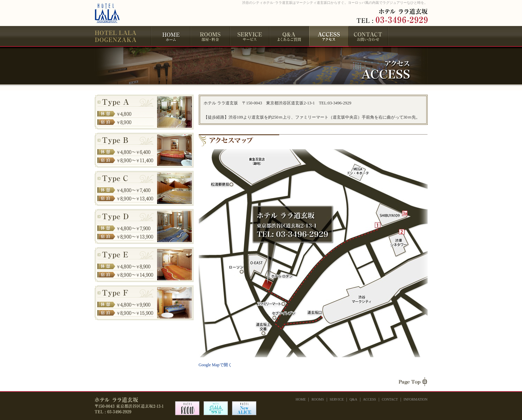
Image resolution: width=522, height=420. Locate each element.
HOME (171, 36)
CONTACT (368, 36)
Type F (144, 303)
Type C (144, 188)
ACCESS (369, 399)
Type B (144, 150)
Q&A (289, 36)
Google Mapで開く (215, 365)
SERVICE (250, 36)
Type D (144, 226)
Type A (144, 112)
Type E (144, 265)
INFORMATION (416, 399)
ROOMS (210, 36)
